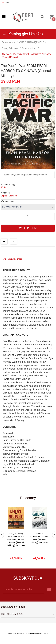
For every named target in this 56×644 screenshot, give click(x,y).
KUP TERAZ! (28, 228)
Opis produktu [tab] (13, 259)
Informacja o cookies (16, 637)
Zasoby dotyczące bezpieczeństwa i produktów (25, 175)
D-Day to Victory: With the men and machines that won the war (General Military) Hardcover (16, 539)
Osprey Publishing (9, 196)
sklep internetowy (33, 637)
